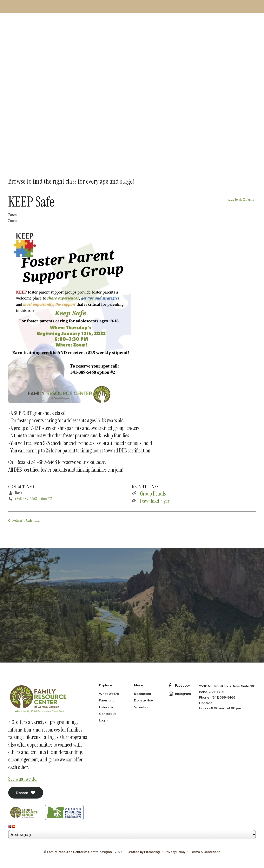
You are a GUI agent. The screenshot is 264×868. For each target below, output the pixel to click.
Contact (205, 702)
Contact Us (108, 712)
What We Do (109, 692)
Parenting (107, 699)
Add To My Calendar (242, 198)
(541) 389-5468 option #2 (33, 497)
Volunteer (142, 706)
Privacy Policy (175, 851)
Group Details (153, 492)
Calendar (106, 706)
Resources (142, 692)
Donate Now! (144, 699)
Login (103, 719)
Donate (27, 792)
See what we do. (23, 778)
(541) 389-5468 (223, 696)
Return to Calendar (26, 519)
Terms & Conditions (206, 851)
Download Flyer (155, 499)
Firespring (152, 851)
